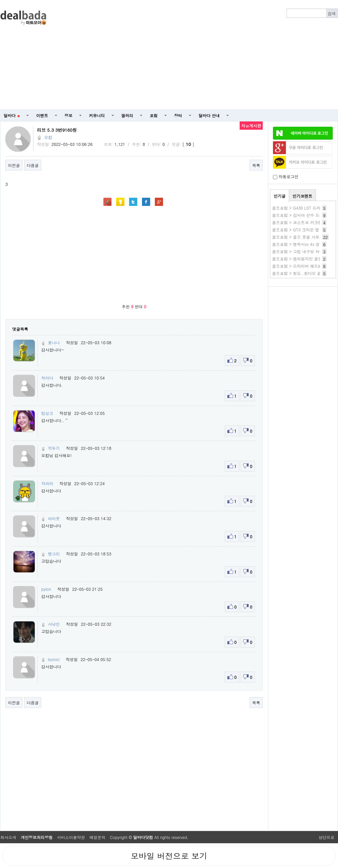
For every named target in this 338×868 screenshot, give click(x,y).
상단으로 (326, 837)
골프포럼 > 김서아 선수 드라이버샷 (304, 215)
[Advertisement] (218, 55)
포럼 (154, 115)
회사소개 (8, 837)
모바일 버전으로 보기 (169, 856)
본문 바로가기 (0, 0)
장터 (178, 115)
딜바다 (12, 115)
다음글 (33, 165)
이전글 (14, 165)
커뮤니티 (97, 115)
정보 (69, 115)
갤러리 (127, 115)
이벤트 (42, 115)
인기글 (280, 196)
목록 (256, 165)
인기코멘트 (302, 196)
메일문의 (97, 837)
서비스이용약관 (71, 837)
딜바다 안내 (209, 115)
